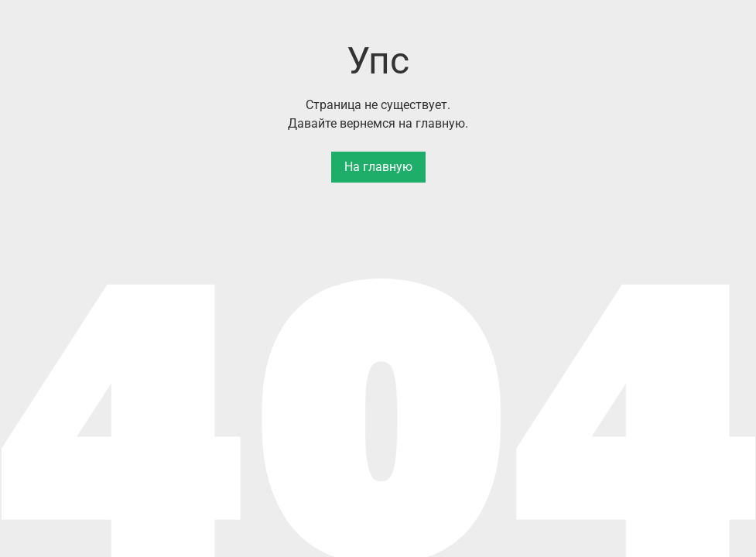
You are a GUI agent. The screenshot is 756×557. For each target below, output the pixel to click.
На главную (378, 167)
